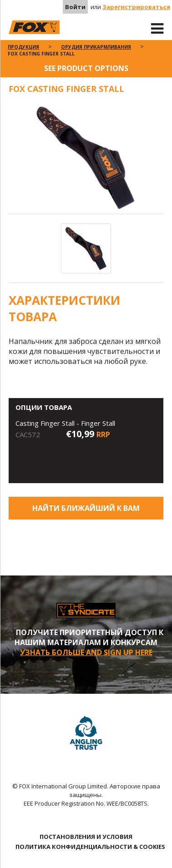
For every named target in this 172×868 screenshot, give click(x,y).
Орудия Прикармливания (96, 47)
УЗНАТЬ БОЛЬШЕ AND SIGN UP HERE (86, 652)
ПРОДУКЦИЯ (23, 47)
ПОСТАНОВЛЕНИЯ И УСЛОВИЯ (86, 837)
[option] (86, 159)
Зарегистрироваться (136, 7)
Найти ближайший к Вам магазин (86, 511)
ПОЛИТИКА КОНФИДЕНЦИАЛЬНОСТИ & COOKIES (90, 847)
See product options (86, 68)
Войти (75, 7)
